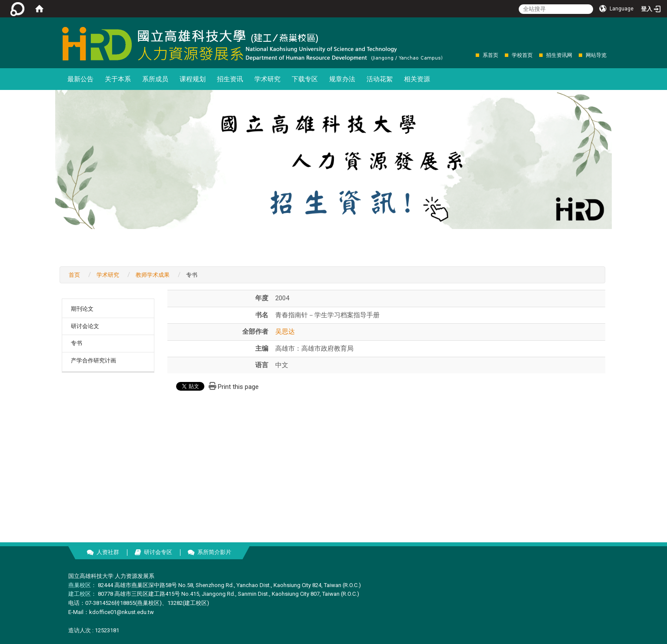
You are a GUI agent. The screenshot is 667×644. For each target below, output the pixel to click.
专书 (77, 343)
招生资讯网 (559, 55)
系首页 (490, 55)
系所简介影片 (214, 552)
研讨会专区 (158, 552)
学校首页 (522, 55)
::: (471, 55)
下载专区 (305, 79)
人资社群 (108, 552)
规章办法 (342, 79)
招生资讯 (230, 79)
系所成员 (155, 79)
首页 (74, 275)
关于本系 (118, 79)
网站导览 (596, 55)
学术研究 (267, 79)
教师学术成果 (153, 275)
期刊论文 (82, 309)
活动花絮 (380, 79)
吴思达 (285, 332)
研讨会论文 (85, 326)
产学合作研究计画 (93, 360)
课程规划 (193, 79)
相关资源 (417, 79)
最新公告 (80, 79)
